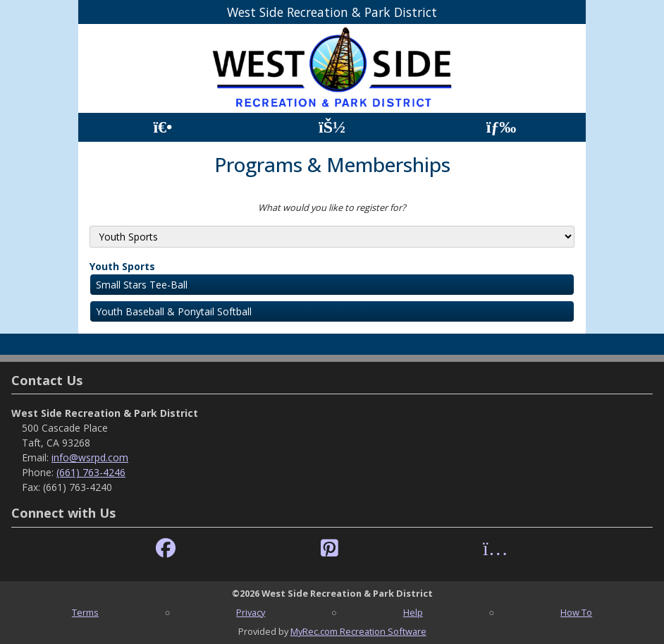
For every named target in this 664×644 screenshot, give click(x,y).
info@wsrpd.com (90, 457)
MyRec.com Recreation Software (358, 631)
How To (576, 612)
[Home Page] (162, 127)
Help (413, 612)
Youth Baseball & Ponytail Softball (174, 311)
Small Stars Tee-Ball (142, 285)
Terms (85, 612)
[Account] (332, 127)
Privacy (251, 612)
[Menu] (502, 127)
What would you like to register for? (332, 207)
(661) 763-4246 (91, 472)
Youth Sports (122, 266)
